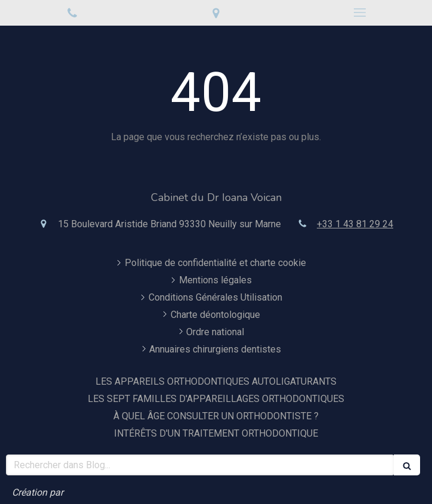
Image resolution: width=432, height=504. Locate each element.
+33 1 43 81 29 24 (355, 224)
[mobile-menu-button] (360, 13)
